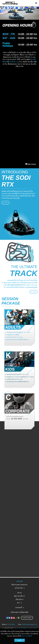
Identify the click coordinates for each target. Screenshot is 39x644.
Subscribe (27, 618)
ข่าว (19, 603)
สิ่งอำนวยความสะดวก (20, 585)
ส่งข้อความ (14, 62)
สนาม (19, 593)
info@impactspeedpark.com (29, 624)
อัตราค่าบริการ (19, 596)
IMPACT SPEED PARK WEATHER (19, 76)
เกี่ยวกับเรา (20, 599)
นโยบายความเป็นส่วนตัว (20, 612)
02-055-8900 (11, 624)
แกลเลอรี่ (19, 607)
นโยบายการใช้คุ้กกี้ (26, 636)
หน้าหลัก (20, 581)
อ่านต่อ (5, 203)
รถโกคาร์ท (19, 588)
